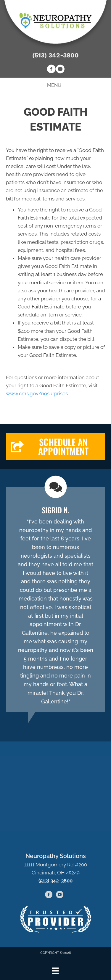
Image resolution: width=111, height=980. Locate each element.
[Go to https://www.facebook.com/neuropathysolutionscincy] (51, 70)
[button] (55, 446)
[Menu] (55, 971)
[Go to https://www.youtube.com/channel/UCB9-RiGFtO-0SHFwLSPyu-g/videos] (60, 70)
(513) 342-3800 (55, 55)
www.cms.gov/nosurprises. (37, 393)
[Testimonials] (55, 599)
